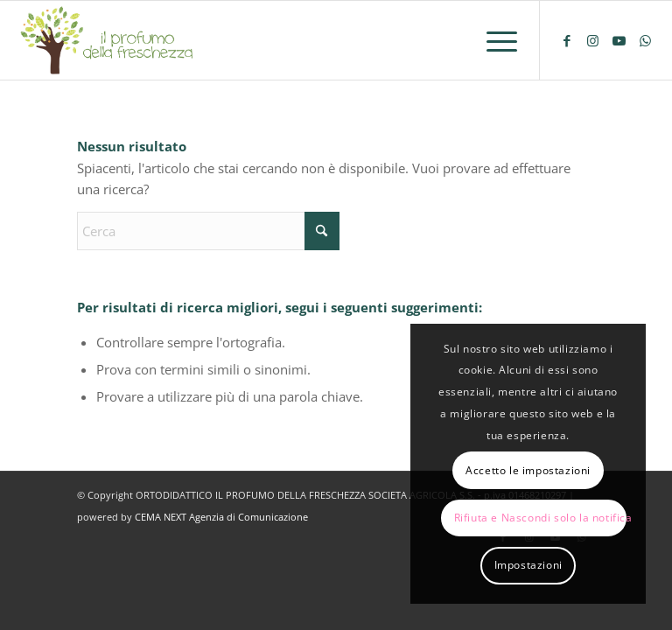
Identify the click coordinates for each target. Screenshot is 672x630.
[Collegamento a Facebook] (567, 40)
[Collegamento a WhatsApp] (646, 40)
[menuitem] (493, 40)
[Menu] (493, 40)
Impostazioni (528, 565)
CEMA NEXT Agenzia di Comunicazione (221, 517)
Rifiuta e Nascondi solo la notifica (540, 518)
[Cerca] (208, 231)
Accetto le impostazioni (528, 470)
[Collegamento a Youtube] (619, 40)
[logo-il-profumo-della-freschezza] (108, 40)
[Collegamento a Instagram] (593, 40)
